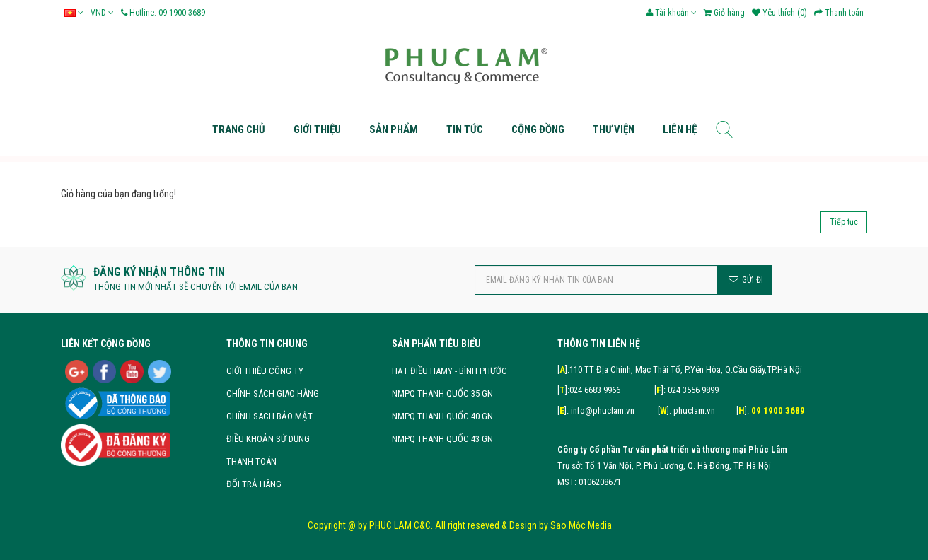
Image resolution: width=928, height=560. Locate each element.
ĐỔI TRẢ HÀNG (254, 484)
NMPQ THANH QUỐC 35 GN (442, 393)
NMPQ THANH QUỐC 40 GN (442, 416)
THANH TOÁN (251, 461)
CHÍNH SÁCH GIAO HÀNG (273, 393)
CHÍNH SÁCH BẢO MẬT (269, 416)
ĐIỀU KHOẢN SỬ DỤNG (268, 439)
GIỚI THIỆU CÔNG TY (265, 371)
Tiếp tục (844, 222)
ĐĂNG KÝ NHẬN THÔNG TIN (159, 272)
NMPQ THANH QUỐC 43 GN (442, 439)
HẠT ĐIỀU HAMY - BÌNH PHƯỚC (449, 371)
